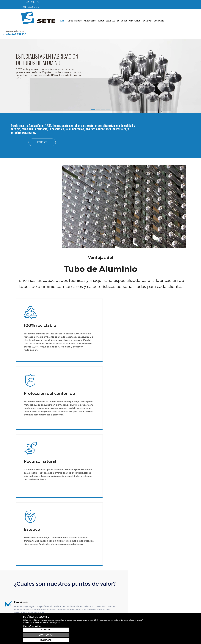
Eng (24, 2)
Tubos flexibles (100, 18)
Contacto (153, 18)
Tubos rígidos (67, 18)
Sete (55, 18)
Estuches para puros (122, 18)
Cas (19, 2)
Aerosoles (83, 18)
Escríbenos (177, 114)
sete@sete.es (24, 586)
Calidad (141, 18)
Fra (29, 2)
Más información (32, 640)
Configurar (162, 635)
